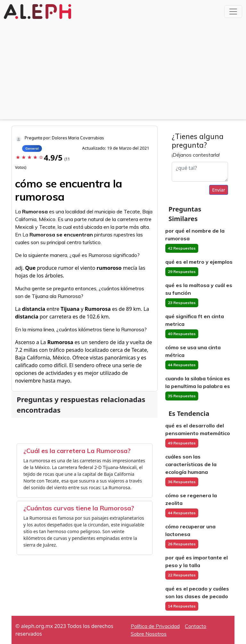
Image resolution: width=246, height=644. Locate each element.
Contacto (196, 626)
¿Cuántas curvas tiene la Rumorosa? (79, 508)
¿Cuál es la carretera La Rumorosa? (77, 451)
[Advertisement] (123, 69)
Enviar (219, 190)
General (32, 149)
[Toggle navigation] (233, 12)
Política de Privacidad (155, 626)
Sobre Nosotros (149, 634)
